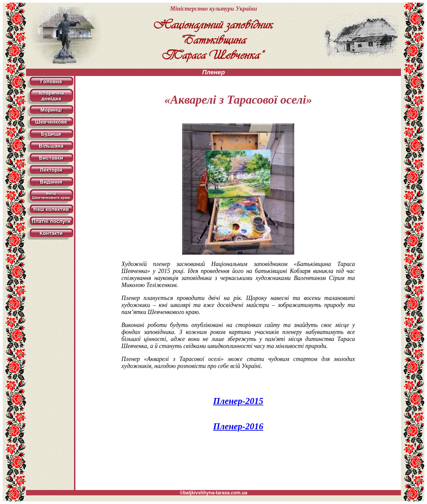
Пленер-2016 (238, 426)
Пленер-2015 (238, 401)
